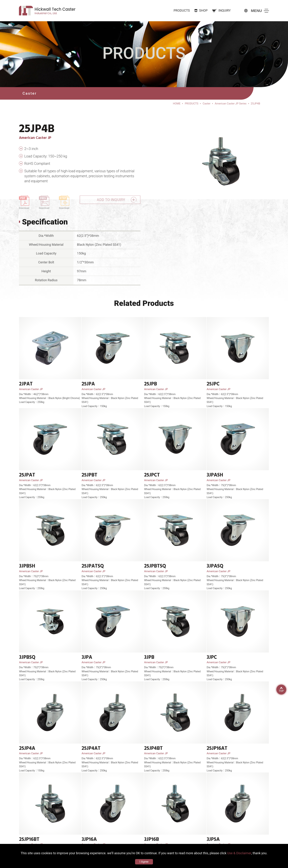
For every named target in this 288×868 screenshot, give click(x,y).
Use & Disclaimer (239, 853)
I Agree (144, 862)
